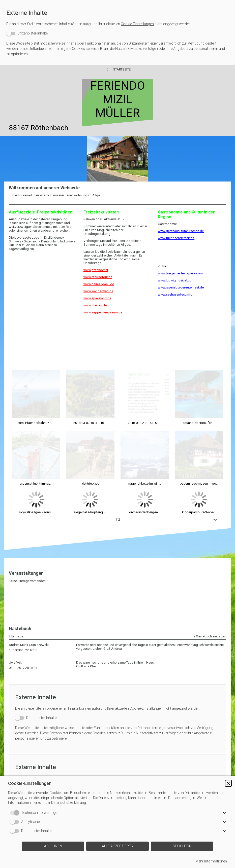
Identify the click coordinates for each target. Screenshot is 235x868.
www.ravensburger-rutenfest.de (181, 287)
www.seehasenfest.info (175, 294)
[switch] (27, 33)
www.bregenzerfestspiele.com (180, 273)
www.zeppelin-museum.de (103, 312)
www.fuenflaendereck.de (176, 238)
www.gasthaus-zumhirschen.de (181, 231)
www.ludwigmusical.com (176, 280)
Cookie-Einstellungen (137, 24)
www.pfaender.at (96, 270)
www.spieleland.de (97, 298)
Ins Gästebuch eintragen (209, 572)
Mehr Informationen (211, 861)
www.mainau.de (95, 305)
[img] (117, 159)
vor (216, 455)
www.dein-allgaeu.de (99, 284)
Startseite (122, 69)
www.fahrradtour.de (98, 277)
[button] (228, 783)
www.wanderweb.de (98, 291)
